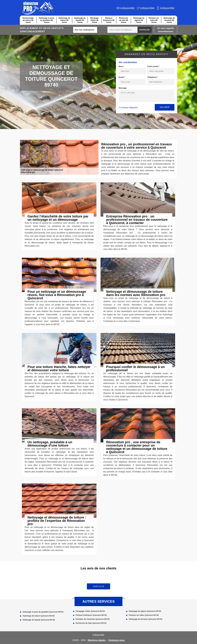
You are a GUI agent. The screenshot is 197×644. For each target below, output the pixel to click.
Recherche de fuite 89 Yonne (124, 20)
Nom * (121, 66)
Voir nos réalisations (84, 30)
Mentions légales (97, 640)
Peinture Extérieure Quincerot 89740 (91, 615)
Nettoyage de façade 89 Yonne (80, 20)
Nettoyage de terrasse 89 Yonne (169, 20)
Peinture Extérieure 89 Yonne (109, 20)
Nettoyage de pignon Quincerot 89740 (145, 611)
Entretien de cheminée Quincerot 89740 (93, 619)
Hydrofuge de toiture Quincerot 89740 (39, 616)
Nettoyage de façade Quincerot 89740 (39, 620)
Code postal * (153, 66)
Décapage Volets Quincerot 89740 (90, 611)
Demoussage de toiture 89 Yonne (28, 20)
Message (123, 88)
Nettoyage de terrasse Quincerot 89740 (145, 619)
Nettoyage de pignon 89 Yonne (139, 20)
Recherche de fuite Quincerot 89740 (91, 623)
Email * (122, 77)
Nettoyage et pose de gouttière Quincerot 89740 (43, 612)
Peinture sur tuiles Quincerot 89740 (144, 615)
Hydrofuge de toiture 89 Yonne (64, 20)
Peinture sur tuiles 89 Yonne (154, 20)
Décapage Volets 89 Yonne (94, 20)
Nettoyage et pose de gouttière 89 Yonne (47, 20)
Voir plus (99, 586)
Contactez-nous (116, 640)
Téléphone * (153, 77)
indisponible (127, 8)
